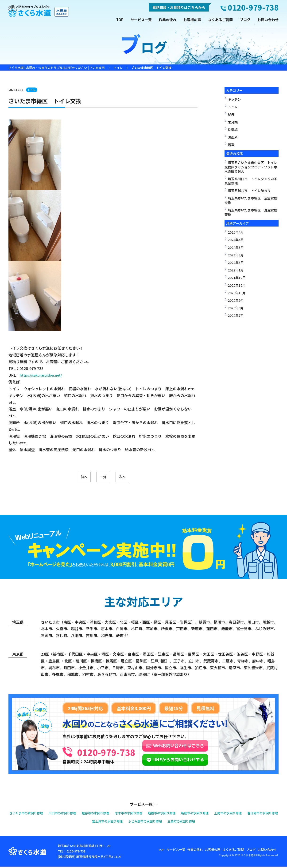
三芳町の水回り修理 (207, 822)
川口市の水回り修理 (72, 814)
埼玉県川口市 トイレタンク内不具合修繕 (251, 181)
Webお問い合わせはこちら (213, 747)
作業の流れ (168, 20)
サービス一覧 (141, 20)
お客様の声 (192, 20)
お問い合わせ (268, 20)
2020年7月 (236, 315)
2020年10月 (237, 293)
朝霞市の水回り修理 (184, 814)
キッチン (234, 99)
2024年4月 (236, 240)
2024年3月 (236, 247)
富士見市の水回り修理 (123, 822)
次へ (134, 478)
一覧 (103, 478)
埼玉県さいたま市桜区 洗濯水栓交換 (251, 212)
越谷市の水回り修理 (110, 814)
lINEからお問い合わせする (213, 761)
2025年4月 (236, 232)
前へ (72, 478)
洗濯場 (233, 130)
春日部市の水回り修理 (82, 822)
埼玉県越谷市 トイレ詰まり (249, 191)
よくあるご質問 (220, 20)
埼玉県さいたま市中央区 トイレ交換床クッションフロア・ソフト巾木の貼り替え (251, 167)
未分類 (233, 122)
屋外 (231, 114)
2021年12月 (237, 278)
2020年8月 (236, 308)
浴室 (231, 145)
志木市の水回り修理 (147, 814)
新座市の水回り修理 (222, 814)
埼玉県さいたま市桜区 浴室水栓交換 (251, 200)
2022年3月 (236, 263)
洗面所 (233, 137)
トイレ (32, 90)
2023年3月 (236, 255)
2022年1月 (236, 270)
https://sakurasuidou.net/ (42, 375)
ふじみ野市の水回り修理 (166, 822)
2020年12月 (237, 285)
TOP (120, 20)
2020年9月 (236, 300)
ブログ (245, 20)
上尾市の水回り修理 (259, 814)
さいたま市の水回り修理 (32, 814)
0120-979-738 (123, 751)
